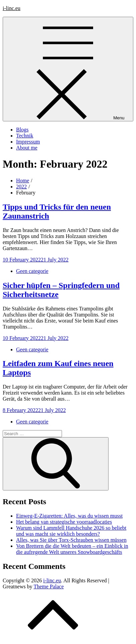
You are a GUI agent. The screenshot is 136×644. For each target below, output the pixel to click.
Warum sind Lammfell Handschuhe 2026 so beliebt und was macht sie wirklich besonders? (71, 531)
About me (27, 148)
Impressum (28, 142)
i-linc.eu (12, 8)
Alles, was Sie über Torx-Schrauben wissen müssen (71, 540)
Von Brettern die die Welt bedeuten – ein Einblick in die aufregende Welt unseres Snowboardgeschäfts (72, 549)
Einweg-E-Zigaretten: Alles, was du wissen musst (69, 516)
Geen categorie (32, 271)
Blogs (22, 130)
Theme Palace (49, 587)
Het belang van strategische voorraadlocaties (64, 522)
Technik (25, 136)
